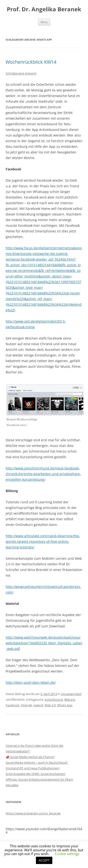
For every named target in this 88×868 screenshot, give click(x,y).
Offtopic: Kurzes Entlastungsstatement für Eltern (39, 779)
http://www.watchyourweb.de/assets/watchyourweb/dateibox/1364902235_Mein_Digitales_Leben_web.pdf (44, 643)
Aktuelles (12, 785)
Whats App (65, 705)
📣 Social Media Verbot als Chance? (30, 757)
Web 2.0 (50, 705)
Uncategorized (71, 694)
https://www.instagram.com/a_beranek (33, 813)
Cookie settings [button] (67, 854)
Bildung (70, 700)
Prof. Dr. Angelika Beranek (44, 9)
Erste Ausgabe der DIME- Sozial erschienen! (35, 774)
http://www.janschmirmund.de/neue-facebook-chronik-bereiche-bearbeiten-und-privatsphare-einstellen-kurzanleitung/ (43, 474)
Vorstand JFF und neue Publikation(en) (33, 768)
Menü (44, 22)
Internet (26, 705)
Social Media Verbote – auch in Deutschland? (37, 762)
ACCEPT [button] (44, 860)
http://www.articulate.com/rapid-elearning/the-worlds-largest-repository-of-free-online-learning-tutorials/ (43, 542)
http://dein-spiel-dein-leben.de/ (31, 682)
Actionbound (54, 700)
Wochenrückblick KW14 (31, 62)
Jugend (38, 705)
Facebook (12, 705)
